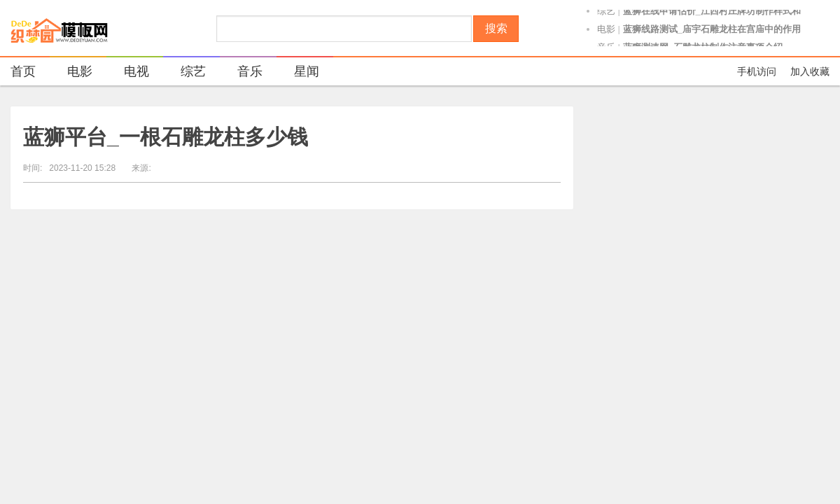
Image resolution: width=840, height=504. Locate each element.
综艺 (606, 15)
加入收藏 (810, 71)
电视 (128, 73)
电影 (606, 33)
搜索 (496, 28)
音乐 (241, 73)
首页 (23, 71)
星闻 (298, 73)
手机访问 (757, 71)
